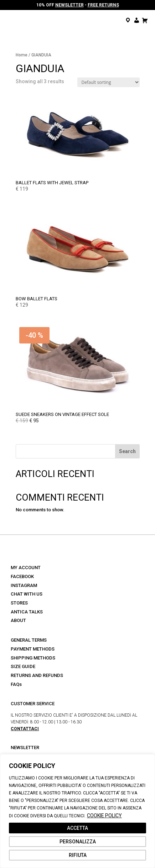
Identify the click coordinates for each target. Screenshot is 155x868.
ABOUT (18, 620)
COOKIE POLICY (104, 816)
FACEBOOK (22, 576)
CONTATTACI (25, 729)
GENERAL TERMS (29, 640)
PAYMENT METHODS (33, 649)
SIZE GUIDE (23, 666)
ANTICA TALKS (27, 612)
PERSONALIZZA (78, 842)
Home (22, 55)
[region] (77, 811)
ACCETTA (77, 828)
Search (127, 451)
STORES (19, 603)
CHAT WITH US (27, 594)
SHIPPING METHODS (33, 658)
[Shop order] (108, 82)
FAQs (16, 684)
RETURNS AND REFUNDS (37, 675)
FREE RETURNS (103, 5)
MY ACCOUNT (26, 568)
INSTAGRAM (24, 585)
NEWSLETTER (69, 5)
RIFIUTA (78, 855)
